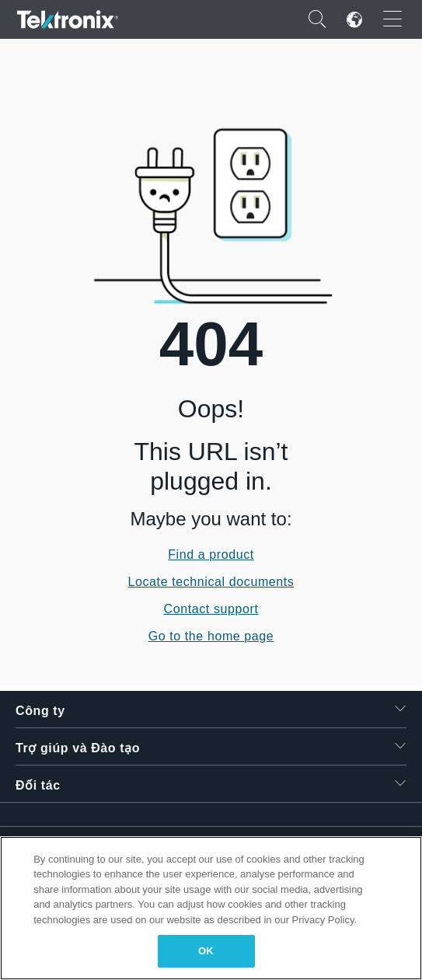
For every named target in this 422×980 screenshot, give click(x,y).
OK (206, 951)
